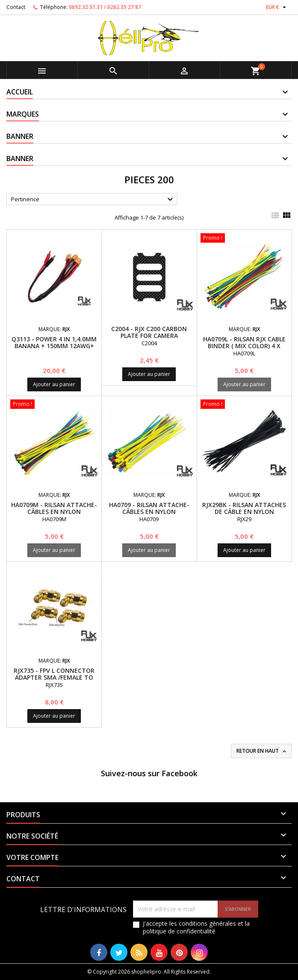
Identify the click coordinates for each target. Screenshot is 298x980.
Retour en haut (262, 751)
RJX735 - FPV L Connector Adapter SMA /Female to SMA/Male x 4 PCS (54, 677)
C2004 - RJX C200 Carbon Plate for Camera (149, 332)
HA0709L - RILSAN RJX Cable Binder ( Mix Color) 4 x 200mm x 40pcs (244, 346)
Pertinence (93, 200)
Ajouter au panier (54, 384)
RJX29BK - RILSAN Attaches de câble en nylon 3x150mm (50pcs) (244, 512)
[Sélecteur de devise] (277, 7)
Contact (16, 7)
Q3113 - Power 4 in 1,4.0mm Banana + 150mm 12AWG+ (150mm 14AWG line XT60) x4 (54, 346)
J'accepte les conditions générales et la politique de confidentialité (196, 927)
